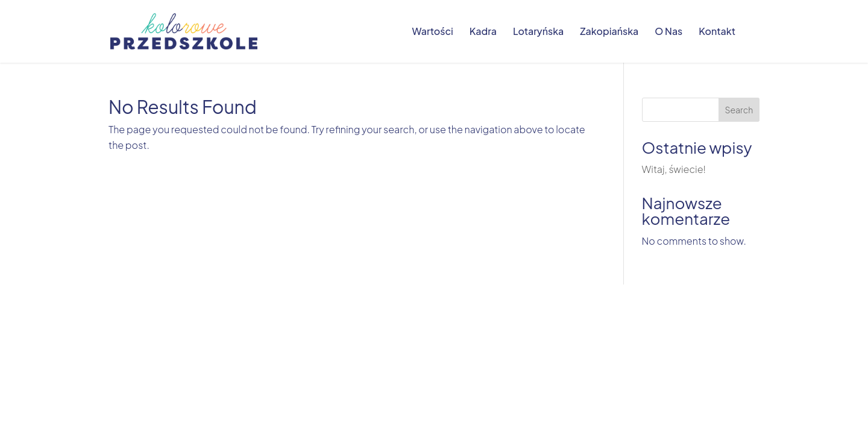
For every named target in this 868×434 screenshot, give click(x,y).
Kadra (483, 32)
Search (739, 110)
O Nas (668, 32)
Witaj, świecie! (674, 169)
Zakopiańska (609, 32)
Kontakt (717, 32)
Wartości (432, 32)
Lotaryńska (538, 32)
